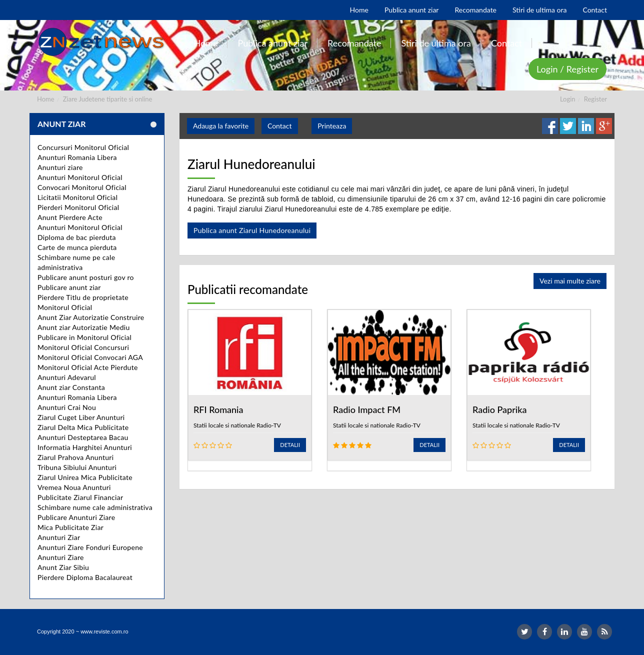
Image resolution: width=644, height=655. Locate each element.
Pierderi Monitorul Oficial (78, 207)
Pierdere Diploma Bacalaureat (85, 577)
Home (46, 99)
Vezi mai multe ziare (570, 281)
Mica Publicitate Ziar (70, 527)
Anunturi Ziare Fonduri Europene (90, 547)
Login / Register (567, 69)
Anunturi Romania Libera (77, 157)
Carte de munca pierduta (77, 247)
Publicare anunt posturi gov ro (86, 277)
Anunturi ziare (60, 167)
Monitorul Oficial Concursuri (83, 347)
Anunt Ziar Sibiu (63, 567)
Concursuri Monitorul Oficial (83, 147)
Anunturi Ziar (59, 537)
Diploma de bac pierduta (77, 237)
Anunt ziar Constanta (71, 387)
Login (568, 99)
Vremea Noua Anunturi (74, 487)
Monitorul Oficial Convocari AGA (90, 357)
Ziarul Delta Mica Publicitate (83, 427)
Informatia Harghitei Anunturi (85, 447)
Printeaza (332, 126)
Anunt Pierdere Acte (70, 217)
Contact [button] (280, 126)
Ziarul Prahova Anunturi (75, 457)
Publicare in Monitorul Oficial (84, 337)
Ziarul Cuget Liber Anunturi (81, 417)
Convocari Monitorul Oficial (82, 187)
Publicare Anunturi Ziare (76, 517)
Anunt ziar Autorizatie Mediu (84, 327)
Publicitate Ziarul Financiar (80, 497)
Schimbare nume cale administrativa (95, 507)
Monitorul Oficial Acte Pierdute (88, 367)
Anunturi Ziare (61, 557)
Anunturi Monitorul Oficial (80, 177)
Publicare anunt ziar (69, 287)
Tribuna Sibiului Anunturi (77, 467)
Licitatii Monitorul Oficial (77, 197)
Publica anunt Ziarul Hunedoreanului (252, 230)
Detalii (290, 445)
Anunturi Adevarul (67, 377)
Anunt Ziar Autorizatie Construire (91, 317)
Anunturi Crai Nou (67, 407)
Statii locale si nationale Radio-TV (237, 425)
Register (595, 99)
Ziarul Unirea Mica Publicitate (85, 477)
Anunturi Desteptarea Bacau (83, 437)
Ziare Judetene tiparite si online (108, 99)
